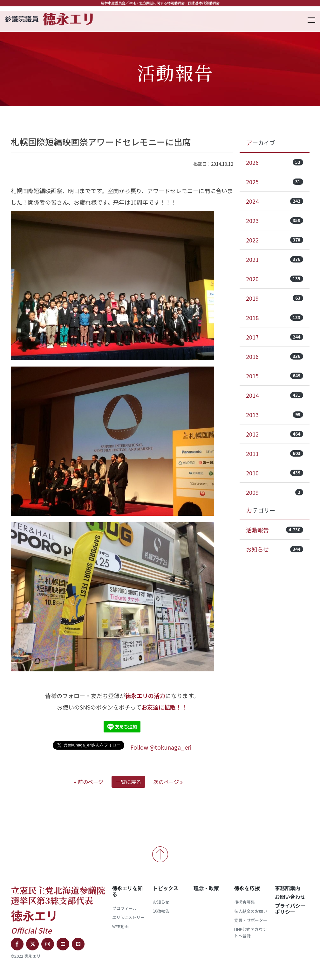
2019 (275, 298)
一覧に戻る (128, 782)
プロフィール (125, 908)
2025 (275, 182)
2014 (275, 395)
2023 (275, 220)
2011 (275, 453)
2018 (275, 318)
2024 (275, 201)
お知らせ (275, 549)
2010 (275, 473)
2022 (275, 240)
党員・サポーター (251, 920)
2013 (275, 415)
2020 (275, 279)
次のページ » (168, 782)
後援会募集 (245, 902)
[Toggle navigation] (310, 19)
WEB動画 (120, 926)
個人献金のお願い (251, 911)
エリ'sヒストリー (128, 917)
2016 (275, 356)
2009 (275, 492)
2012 (275, 434)
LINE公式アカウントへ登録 (251, 932)
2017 (275, 337)
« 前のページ (89, 782)
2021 (275, 259)
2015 (275, 376)
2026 (275, 162)
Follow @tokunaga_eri (161, 747)
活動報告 (275, 530)
